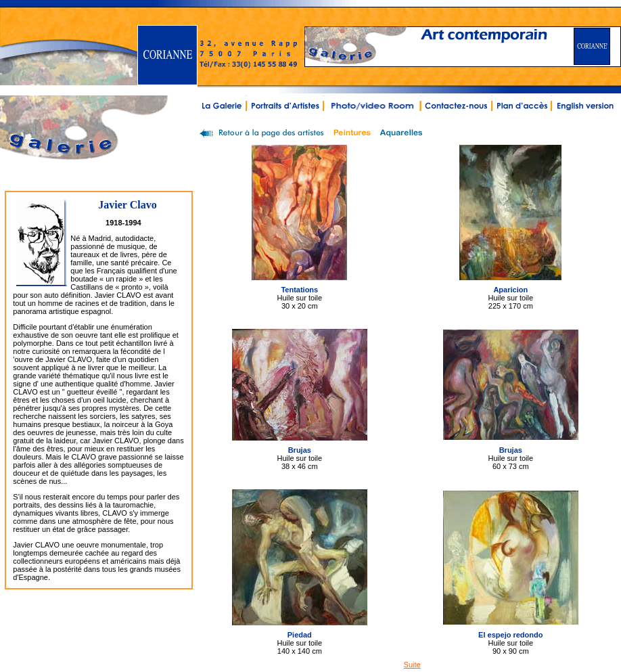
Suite (412, 665)
